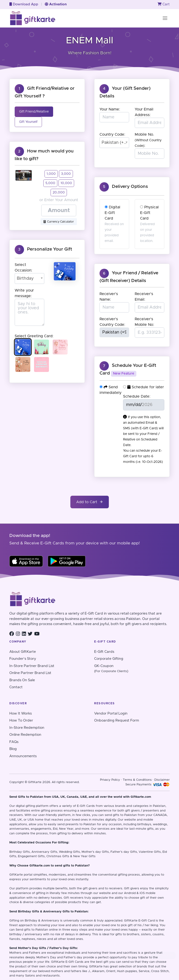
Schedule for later (143, 387)
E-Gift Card (147, 921)
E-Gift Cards (104, 652)
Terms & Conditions (137, 780)
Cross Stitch (160, 971)
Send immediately (110, 390)
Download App (24, 4)
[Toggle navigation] (165, 18)
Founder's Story (23, 659)
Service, (144, 971)
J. (89, 971)
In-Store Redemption (27, 728)
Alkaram (98, 971)
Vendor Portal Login (111, 714)
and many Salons (22, 976)
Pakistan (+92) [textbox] (114, 143)
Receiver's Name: (109, 297)
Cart (164, 4)
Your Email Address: (144, 112)
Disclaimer (162, 780)
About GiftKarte (23, 652)
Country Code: (112, 134)
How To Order (21, 720)
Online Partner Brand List (30, 673)
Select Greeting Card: (34, 336)
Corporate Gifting (109, 659)
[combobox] (29, 279)
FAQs (14, 742)
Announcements (23, 756)
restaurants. (51, 976)
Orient (111, 971)
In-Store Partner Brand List (32, 666)
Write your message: (24, 293)
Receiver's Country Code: (112, 322)
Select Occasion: (23, 268)
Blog (13, 749)
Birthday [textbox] (25, 279)
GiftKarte (16, 875)
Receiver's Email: (144, 297)
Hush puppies (127, 971)
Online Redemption (25, 735)
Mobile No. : (148, 140)
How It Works (21, 714)
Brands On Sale (22, 680)
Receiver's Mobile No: (144, 322)
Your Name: (110, 109)
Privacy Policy (110, 780)
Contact (16, 687)
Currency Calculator (59, 222)
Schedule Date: (137, 396)
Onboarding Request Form (117, 720)
